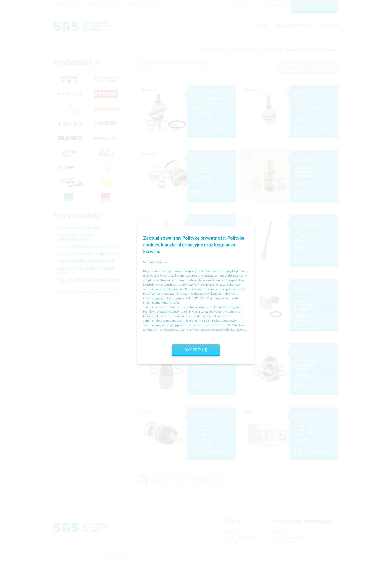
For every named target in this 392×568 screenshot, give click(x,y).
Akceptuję (196, 350)
